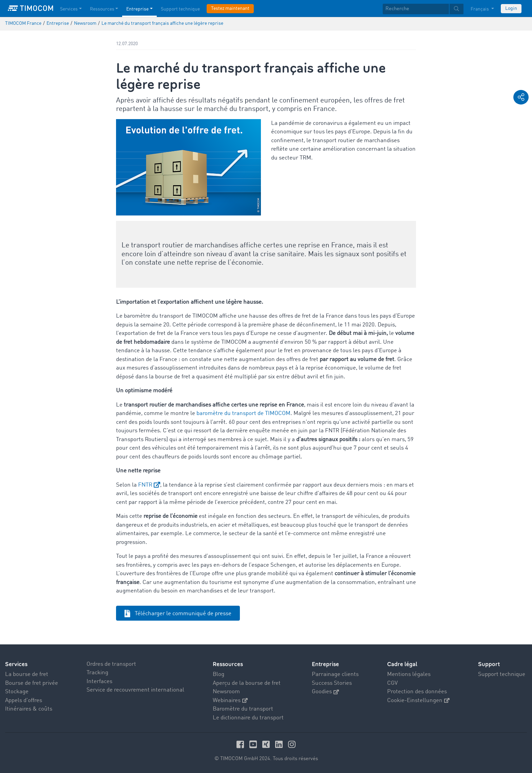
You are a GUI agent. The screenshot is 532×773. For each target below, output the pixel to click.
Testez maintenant (230, 8)
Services (16, 664)
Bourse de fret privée (32, 683)
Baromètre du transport (243, 709)
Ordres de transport (111, 664)
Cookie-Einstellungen (418, 701)
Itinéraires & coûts (29, 709)
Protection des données (417, 692)
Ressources (228, 664)
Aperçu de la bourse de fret (247, 683)
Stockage (17, 692)
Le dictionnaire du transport (248, 718)
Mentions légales (409, 674)
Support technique (502, 674)
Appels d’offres (24, 701)
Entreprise (325, 664)
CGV (392, 683)
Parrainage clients (335, 674)
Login (511, 8)
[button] (521, 97)
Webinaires (230, 701)
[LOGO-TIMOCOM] (31, 8)
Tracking (97, 673)
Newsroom (226, 692)
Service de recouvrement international (135, 690)
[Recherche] (416, 9)
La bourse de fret (27, 674)
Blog (218, 674)
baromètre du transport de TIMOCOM (243, 413)
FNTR (145, 485)
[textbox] (423, 9)
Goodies (325, 692)
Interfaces (99, 682)
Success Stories (332, 683)
